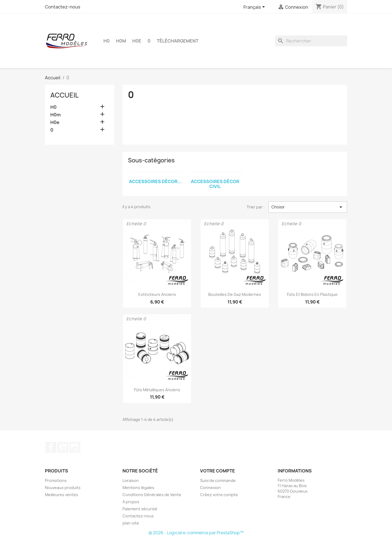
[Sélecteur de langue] (255, 7)
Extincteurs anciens (157, 294)
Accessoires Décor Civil (215, 184)
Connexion (210, 488)
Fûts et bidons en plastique (312, 294)
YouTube (63, 447)
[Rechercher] (311, 41)
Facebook (51, 447)
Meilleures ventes (62, 495)
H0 (107, 41)
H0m (121, 41)
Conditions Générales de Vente (152, 495)
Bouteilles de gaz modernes (235, 294)
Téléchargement (178, 41)
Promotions (56, 480)
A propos (131, 502)
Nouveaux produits (63, 488)
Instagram (75, 447)
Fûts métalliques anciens (157, 390)
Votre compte (218, 471)
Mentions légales (138, 488)
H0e (137, 41)
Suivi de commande (218, 480)
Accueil (65, 95)
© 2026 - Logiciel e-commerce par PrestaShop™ (196, 533)
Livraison (131, 480)
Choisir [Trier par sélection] (308, 207)
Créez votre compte (219, 495)
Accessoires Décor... (155, 181)
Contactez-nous (63, 7)
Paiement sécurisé (140, 509)
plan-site (131, 523)
